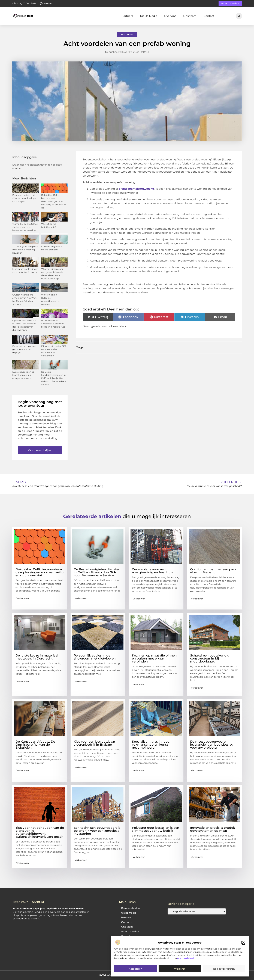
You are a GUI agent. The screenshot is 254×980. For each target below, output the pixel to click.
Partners (127, 16)
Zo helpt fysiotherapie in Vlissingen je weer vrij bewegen (25, 250)
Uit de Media (129, 913)
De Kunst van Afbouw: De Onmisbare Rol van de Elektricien (35, 745)
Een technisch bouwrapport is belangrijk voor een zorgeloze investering (97, 831)
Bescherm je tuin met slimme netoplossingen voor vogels (25, 198)
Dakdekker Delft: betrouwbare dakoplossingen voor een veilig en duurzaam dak (54, 201)
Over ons (170, 16)
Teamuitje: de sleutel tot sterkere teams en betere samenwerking (25, 227)
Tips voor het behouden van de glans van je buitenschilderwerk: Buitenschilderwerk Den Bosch (40, 832)
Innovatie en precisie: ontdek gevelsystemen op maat (212, 829)
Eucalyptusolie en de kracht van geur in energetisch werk (23, 375)
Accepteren (135, 969)
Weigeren (180, 969)
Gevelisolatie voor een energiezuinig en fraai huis (152, 571)
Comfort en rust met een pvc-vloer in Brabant (213, 571)
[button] (243, 943)
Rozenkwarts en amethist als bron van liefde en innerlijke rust (53, 324)
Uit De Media (149, 16)
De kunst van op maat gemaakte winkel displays (24, 349)
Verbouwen (127, 35)
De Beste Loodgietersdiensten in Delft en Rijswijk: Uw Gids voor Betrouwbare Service (54, 378)
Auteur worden (130, 931)
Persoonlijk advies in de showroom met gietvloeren (95, 657)
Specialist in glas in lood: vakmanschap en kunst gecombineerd (151, 745)
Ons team (190, 16)
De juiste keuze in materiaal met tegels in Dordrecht (37, 657)
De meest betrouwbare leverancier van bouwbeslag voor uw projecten (212, 745)
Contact (209, 16)
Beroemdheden (130, 908)
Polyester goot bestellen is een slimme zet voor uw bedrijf (156, 829)
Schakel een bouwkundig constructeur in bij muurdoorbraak (210, 658)
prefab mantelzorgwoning (136, 189)
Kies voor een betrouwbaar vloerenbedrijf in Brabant (94, 743)
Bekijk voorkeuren (224, 969)
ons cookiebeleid (186, 958)
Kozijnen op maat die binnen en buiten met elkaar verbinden (154, 658)
